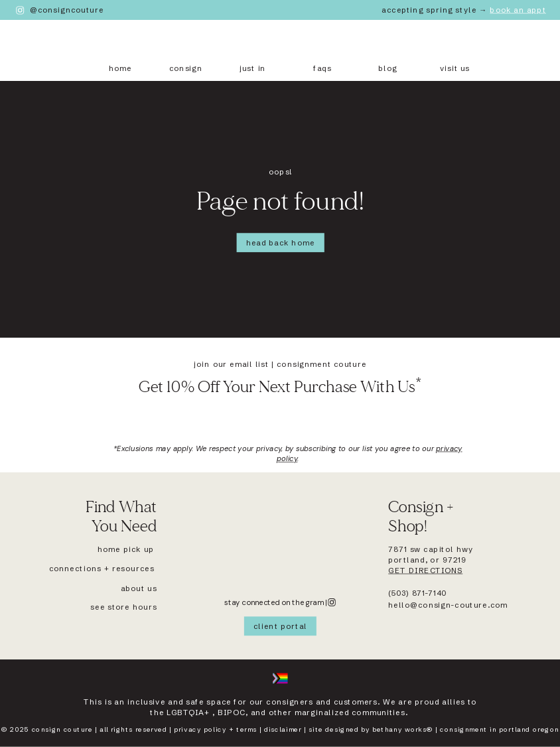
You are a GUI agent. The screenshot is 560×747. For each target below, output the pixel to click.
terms (246, 730)
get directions (425, 571)
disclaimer (283, 730)
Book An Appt (518, 10)
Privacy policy (200, 730)
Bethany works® (402, 730)
